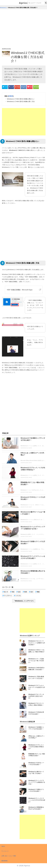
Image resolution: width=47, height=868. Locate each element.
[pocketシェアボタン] (30, 87)
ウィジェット (5, 851)
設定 (19, 592)
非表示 (11, 96)
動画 (25, 592)
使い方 (5, 592)
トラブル (17, 596)
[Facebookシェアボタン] (11, 87)
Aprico (23, 3)
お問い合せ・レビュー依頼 (9, 856)
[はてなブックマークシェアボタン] (24, 87)
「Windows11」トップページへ (24, 601)
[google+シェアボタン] (17, 87)
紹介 (31, 592)
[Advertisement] (18, 29)
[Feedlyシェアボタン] (36, 87)
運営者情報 (4, 861)
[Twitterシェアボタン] (5, 87)
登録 (12, 592)
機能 (38, 592)
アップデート (7, 596)
